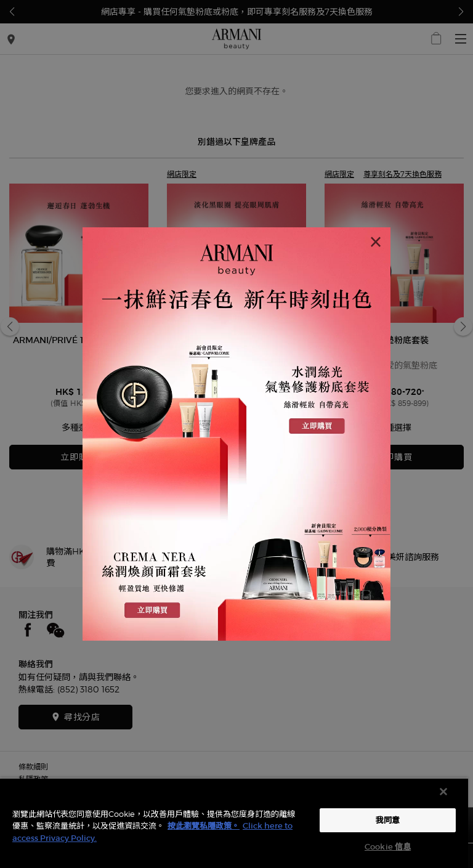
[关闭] (443, 792)
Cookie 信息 (388, 847)
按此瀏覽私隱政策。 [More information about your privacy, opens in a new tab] (204, 826)
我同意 (388, 820)
